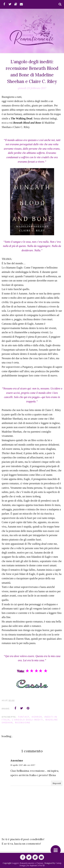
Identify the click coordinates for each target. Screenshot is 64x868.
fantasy (24, 717)
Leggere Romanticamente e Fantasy (28, 863)
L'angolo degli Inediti (28, 720)
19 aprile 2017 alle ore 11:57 (23, 765)
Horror (37, 717)
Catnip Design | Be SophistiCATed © (40, 864)
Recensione (23, 723)
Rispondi (57, 783)
